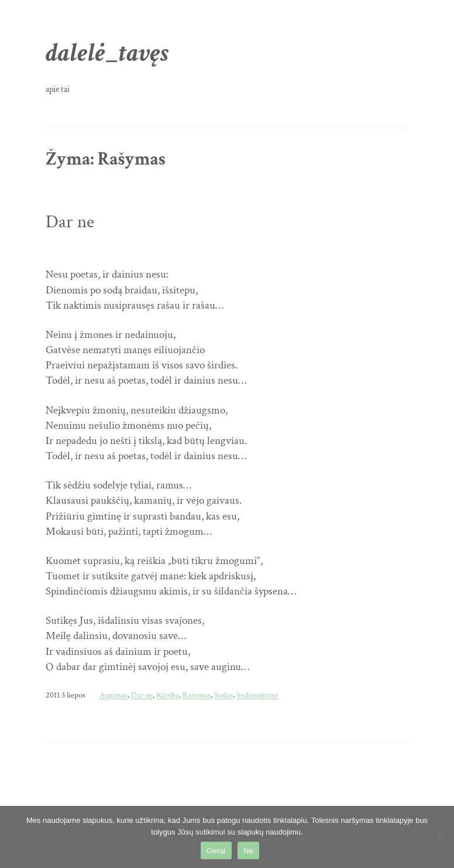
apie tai (58, 89)
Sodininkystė (257, 695)
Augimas (113, 695)
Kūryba (168, 695)
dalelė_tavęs (107, 53)
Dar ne (70, 222)
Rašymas (197, 695)
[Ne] (439, 837)
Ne (248, 851)
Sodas (223, 695)
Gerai (216, 851)
